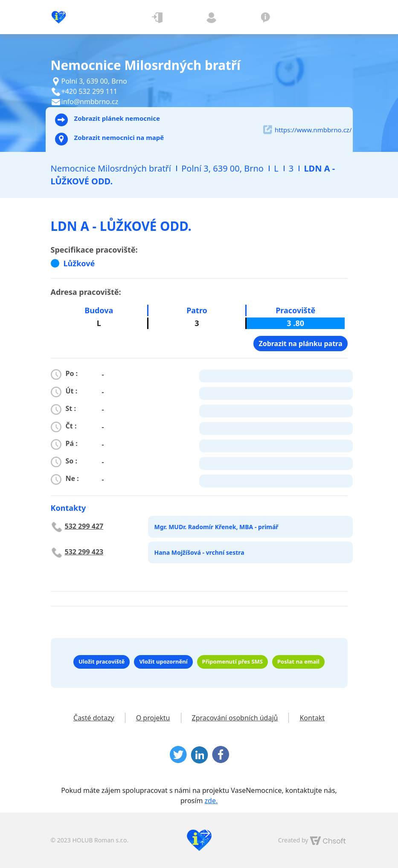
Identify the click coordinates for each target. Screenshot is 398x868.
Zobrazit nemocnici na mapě (110, 139)
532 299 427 (84, 526)
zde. (211, 801)
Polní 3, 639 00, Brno (222, 168)
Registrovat (212, 17)
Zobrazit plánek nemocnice (107, 120)
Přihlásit (158, 17)
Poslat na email (298, 661)
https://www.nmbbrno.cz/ (307, 130)
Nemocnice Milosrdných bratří (111, 168)
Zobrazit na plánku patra (300, 344)
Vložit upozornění (163, 661)
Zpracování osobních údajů (235, 718)
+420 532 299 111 (89, 91)
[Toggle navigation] (327, 17)
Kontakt (312, 718)
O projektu (266, 17)
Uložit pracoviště (102, 661)
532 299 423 (84, 552)
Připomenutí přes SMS (232, 661)
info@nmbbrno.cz (90, 102)
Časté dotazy (94, 718)
